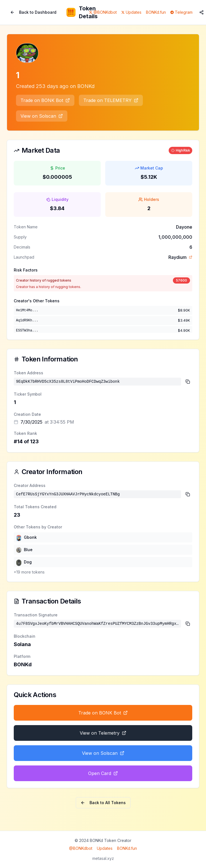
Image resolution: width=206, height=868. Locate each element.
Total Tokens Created (35, 507)
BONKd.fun (156, 12)
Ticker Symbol (28, 394)
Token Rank (25, 433)
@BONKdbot (81, 848)
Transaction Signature (36, 615)
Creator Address (30, 485)
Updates (105, 848)
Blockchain (25, 636)
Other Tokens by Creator (38, 527)
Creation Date (27, 414)
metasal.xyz (103, 858)
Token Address (28, 373)
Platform (22, 656)
